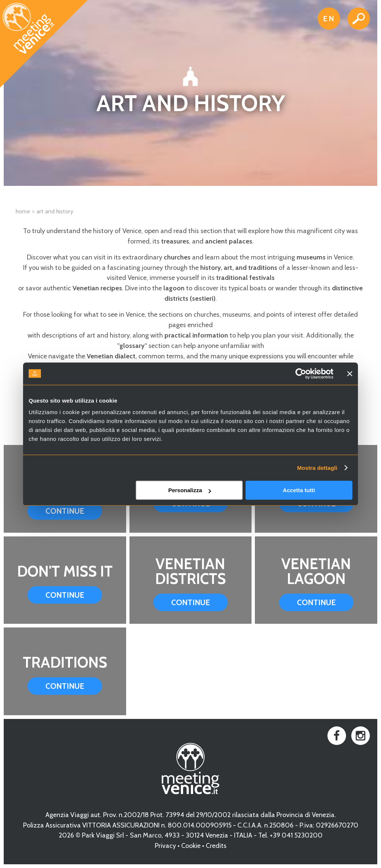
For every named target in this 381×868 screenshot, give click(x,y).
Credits (216, 846)
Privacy (165, 846)
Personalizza (190, 490)
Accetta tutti (299, 490)
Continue (65, 511)
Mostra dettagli (317, 468)
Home (23, 211)
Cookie (191, 846)
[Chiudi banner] (350, 374)
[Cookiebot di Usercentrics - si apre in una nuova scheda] (301, 374)
